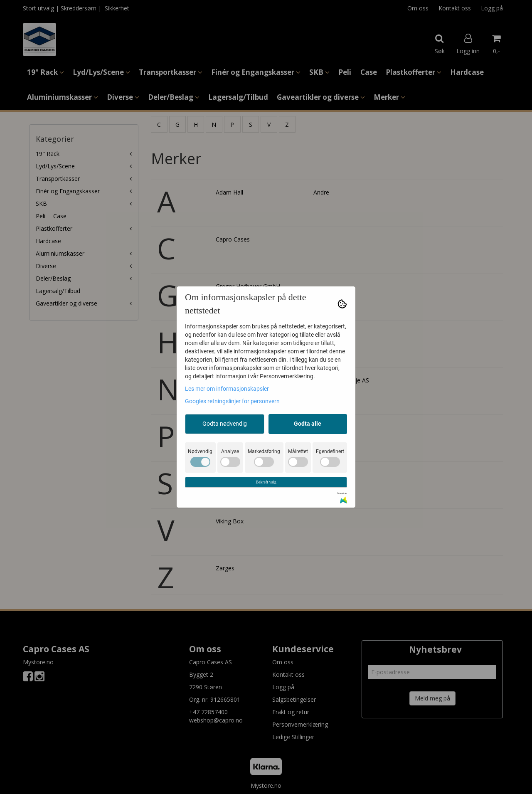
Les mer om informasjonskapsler (227, 389)
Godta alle (308, 424)
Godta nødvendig (225, 424)
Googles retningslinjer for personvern (232, 401)
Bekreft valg (266, 482)
